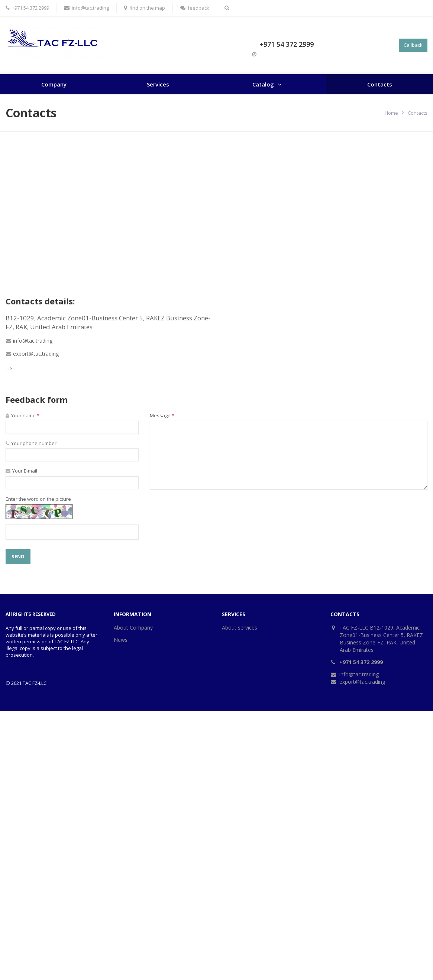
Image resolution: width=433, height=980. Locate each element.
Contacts (380, 84)
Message (162, 415)
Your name (22, 415)
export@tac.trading (36, 354)
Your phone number (31, 443)
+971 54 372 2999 (287, 44)
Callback (413, 45)
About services (240, 628)
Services (158, 84)
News (121, 640)
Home (391, 113)
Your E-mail (21, 471)
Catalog (263, 84)
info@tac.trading (33, 341)
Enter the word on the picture (38, 499)
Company (54, 84)
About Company (133, 628)
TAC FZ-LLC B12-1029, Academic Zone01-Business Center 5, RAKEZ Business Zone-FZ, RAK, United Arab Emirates (381, 639)
